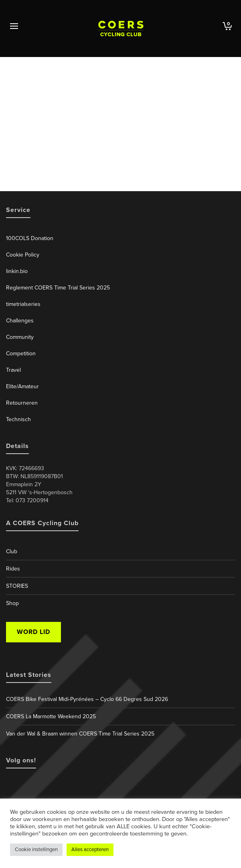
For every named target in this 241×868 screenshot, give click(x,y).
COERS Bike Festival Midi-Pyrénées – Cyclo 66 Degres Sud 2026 (87, 699)
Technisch (18, 419)
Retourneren (22, 403)
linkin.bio (17, 271)
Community (20, 337)
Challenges (20, 321)
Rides (13, 569)
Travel (13, 370)
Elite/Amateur (22, 386)
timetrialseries (23, 304)
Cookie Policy (23, 255)
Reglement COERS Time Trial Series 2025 (58, 288)
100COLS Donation (30, 238)
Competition (21, 354)
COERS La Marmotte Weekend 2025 (51, 716)
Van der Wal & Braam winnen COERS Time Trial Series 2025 (80, 734)
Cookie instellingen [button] (36, 850)
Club (12, 551)
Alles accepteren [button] (90, 850)
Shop (12, 603)
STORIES (17, 586)
